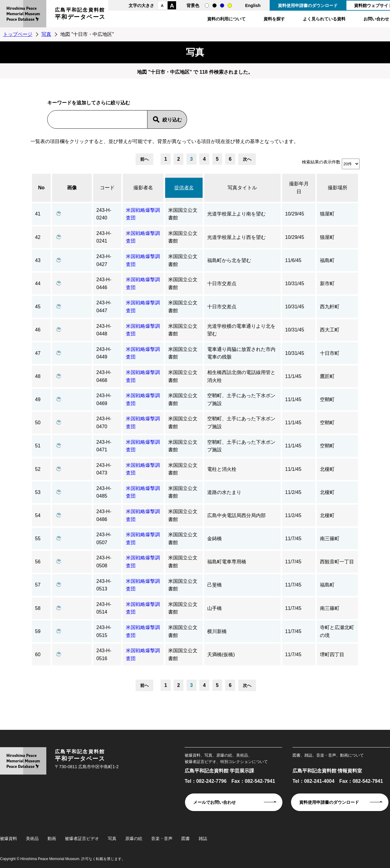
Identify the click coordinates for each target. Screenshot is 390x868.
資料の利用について (226, 19)
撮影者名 (143, 188)
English (253, 5)
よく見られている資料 (324, 19)
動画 (52, 838)
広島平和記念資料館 (80, 14)
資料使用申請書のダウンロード (308, 5)
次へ (247, 159)
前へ (144, 159)
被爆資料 (9, 838)
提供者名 (184, 188)
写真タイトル (242, 188)
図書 (186, 838)
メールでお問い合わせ (214, 802)
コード (107, 188)
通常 (207, 5)
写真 (46, 34)
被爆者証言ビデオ (82, 838)
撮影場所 (338, 188)
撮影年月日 (299, 188)
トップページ (18, 34)
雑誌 (203, 838)
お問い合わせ (376, 19)
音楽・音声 (162, 838)
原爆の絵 (134, 838)
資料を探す (274, 19)
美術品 (32, 838)
